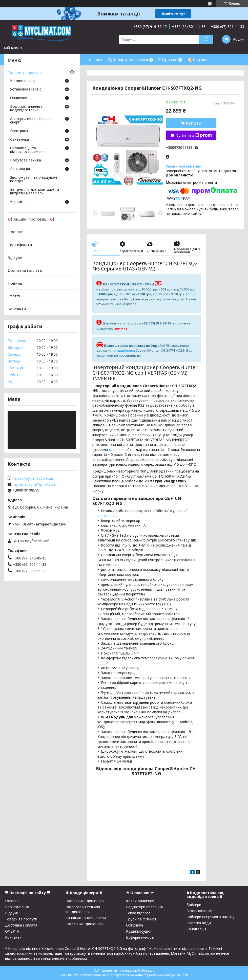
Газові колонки (199, 911)
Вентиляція (20, 169)
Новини (15, 283)
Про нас (15, 232)
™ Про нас (168, 60)
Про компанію (17, 907)
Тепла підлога (138, 913)
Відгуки (15, 257)
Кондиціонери (22, 81)
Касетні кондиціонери (85, 924)
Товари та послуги (25, 72)
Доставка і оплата (25, 270)
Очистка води (199, 923)
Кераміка (18, 202)
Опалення (19, 98)
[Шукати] (206, 39)
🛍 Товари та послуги (128, 60)
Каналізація (197, 929)
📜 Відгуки (197, 60)
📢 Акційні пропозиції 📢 (31, 219)
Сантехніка (19, 140)
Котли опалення (140, 901)
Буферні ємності (140, 937)
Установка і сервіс (26, 89)
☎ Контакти (144, 71)
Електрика (19, 131)
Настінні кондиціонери (85, 901)
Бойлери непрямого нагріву (210, 917)
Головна (95, 60)
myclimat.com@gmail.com (34, 484)
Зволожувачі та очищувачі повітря (34, 179)
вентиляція (107, 515)
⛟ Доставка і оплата (107, 71)
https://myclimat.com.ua (33, 478)
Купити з (194, 135)
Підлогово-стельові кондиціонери (83, 909)
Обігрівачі (135, 925)
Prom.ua (148, 970)
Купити (194, 123)
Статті (14, 296)
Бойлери (194, 905)
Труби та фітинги (141, 919)
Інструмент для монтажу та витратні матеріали (35, 192)
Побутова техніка (26, 160)
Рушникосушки (139, 931)
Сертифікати (20, 245)
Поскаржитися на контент (127, 975)
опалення (117, 450)
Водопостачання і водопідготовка (26, 108)
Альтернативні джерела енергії (31, 121)
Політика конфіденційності (169, 975)
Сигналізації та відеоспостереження (28, 150)
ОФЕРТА (12, 931)
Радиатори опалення (144, 907)
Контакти (17, 309)
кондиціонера (123, 350)
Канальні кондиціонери (86, 918)
